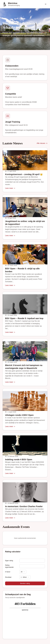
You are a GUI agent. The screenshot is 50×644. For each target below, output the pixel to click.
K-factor (8, 572)
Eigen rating (9, 561)
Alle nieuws (42, 143)
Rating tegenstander (9, 566)
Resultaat (8, 577)
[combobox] (23, 572)
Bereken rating (25, 583)
